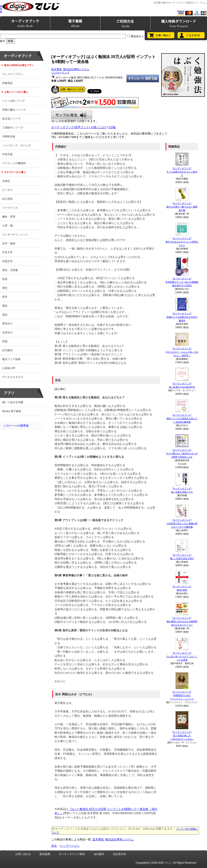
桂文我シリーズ (11, 119)
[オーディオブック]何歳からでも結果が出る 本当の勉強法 (182, 317)
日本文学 (7, 252)
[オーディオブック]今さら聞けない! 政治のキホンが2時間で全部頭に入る (182, 453)
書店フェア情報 (11, 359)
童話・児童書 (10, 270)
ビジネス (7, 190)
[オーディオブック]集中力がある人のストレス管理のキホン (182, 242)
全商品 (6, 181)
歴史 (5, 288)
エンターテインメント (15, 234)
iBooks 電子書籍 (12, 411)
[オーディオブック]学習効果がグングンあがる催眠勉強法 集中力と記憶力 (182, 282)
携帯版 (1, 9)
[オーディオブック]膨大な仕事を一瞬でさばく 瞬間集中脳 (182, 207)
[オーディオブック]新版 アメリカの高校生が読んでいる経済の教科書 (182, 418)
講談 (5, 306)
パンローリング (60, 73)
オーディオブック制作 (72, 854)
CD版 (112, 127)
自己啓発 (7, 199)
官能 (5, 341)
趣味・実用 (9, 217)
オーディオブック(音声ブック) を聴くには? (79, 127)
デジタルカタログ (13, 377)
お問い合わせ (23, 854)
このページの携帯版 (16, 426)
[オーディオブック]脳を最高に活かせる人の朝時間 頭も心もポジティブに (182, 621)
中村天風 (7, 154)
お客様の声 (9, 368)
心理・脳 (7, 226)
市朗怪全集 (9, 136)
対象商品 (7, 83)
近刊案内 (7, 350)
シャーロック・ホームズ (17, 145)
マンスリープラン (13, 74)
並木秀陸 (56, 69)
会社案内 (99, 854)
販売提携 (45, 854)
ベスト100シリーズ (14, 101)
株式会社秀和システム (76, 69)
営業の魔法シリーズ (14, 110)
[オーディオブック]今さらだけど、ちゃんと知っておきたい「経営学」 (182, 352)
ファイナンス (10, 208)
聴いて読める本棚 (13, 402)
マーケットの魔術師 (14, 163)
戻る (54, 846)
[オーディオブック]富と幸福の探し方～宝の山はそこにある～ (182, 736)
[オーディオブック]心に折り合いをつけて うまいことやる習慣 (182, 656)
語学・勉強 (9, 243)
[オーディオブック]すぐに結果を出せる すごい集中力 (182, 172)
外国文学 (7, 261)
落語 (5, 315)
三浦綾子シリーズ (13, 128)
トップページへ (70, 846)
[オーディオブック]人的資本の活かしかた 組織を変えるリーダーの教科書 (182, 523)
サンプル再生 (72, 115)
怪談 (5, 279)
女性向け (7, 333)
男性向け (7, 324)
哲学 (5, 297)
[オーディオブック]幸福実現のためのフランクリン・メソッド (182, 695)
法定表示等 (119, 854)
